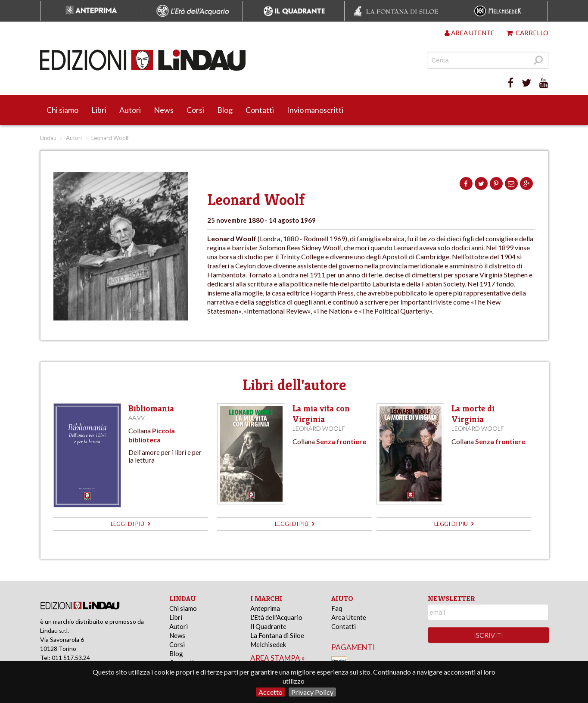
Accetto (271, 692)
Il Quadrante (268, 626)
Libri (99, 110)
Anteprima (265, 608)
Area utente (470, 33)
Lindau (48, 138)
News (164, 110)
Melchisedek (268, 644)
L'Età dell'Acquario (276, 617)
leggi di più (130, 524)
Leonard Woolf (319, 428)
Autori (130, 110)
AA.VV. (137, 418)
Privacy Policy (312, 692)
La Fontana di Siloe (277, 635)
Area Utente (349, 617)
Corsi (195, 110)
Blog (225, 110)
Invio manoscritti (315, 110)
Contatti (260, 110)
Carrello (527, 33)
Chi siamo (62, 110)
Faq (337, 608)
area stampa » (278, 658)
